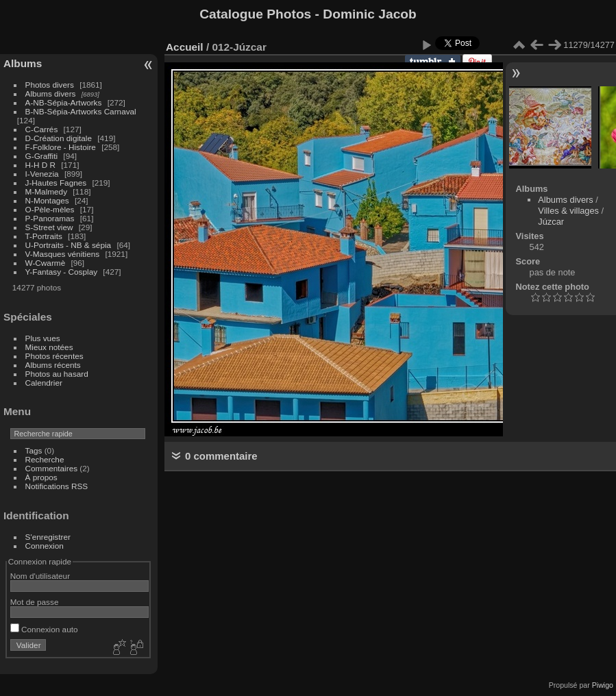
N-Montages (47, 200)
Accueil (185, 47)
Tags (34, 450)
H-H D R (40, 165)
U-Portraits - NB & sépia (69, 245)
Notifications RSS (57, 486)
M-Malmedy (46, 191)
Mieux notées (49, 347)
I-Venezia (42, 174)
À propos (41, 477)
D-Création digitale (59, 138)
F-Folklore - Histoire (61, 147)
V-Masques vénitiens (63, 254)
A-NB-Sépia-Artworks (64, 102)
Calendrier (44, 383)
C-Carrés (42, 129)
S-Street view (49, 227)
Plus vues (43, 338)
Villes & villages (568, 211)
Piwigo (603, 685)
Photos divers (50, 85)
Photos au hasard (57, 374)
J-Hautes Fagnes (56, 183)
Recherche (45, 459)
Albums (23, 63)
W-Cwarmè (46, 263)
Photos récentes (54, 356)
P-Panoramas (50, 218)
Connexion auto (44, 629)
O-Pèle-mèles (50, 209)
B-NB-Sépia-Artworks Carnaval (81, 111)
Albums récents (53, 365)
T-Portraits (44, 236)
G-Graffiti (42, 156)
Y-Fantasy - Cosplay (62, 272)
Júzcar (551, 222)
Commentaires (52, 468)
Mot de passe (35, 602)
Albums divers (51, 94)
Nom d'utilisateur (40, 576)
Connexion (45, 546)
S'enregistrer (48, 537)
